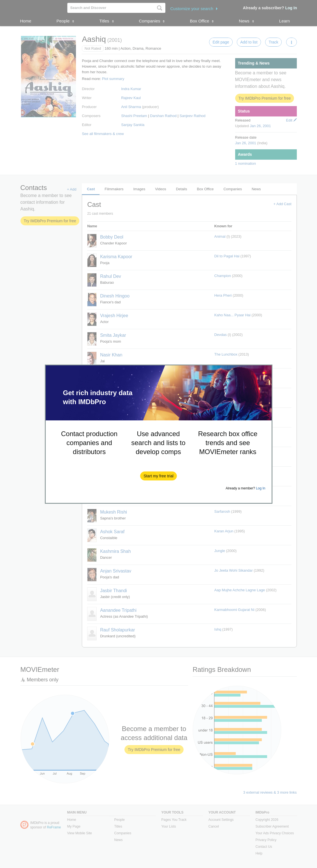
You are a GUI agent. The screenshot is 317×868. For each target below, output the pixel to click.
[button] (158, 476)
